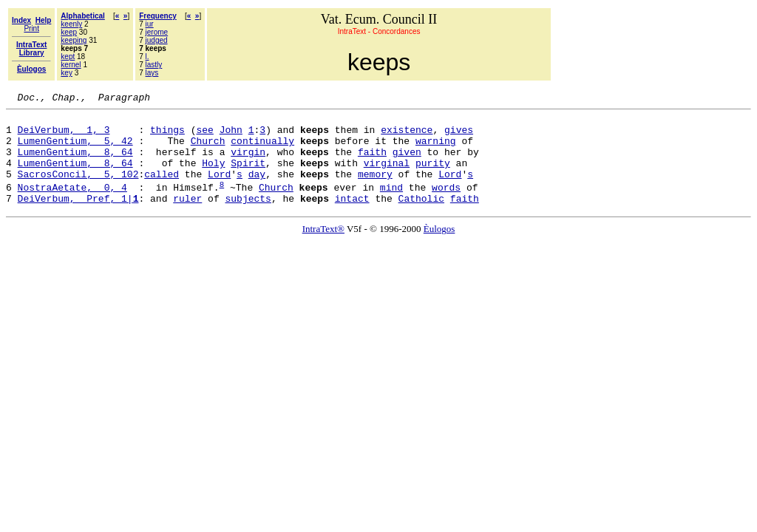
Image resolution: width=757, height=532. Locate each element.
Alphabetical (82, 16)
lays (152, 73)
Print (31, 28)
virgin (248, 163)
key (67, 73)
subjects (248, 218)
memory (375, 189)
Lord (219, 189)
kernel (71, 65)
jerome (157, 32)
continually (262, 149)
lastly (154, 65)
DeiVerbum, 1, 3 (64, 136)
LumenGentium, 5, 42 (75, 149)
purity (433, 176)
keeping (74, 40)
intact (352, 218)
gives (459, 136)
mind (391, 205)
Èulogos (439, 249)
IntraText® (323, 249)
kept (68, 57)
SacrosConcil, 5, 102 (78, 189)
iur (150, 24)
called (162, 189)
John (231, 136)
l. (147, 57)
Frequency (158, 16)
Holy (213, 176)
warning (436, 149)
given (407, 163)
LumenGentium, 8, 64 (75, 163)
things (167, 136)
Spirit (248, 176)
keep (69, 32)
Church (208, 149)
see (204, 136)
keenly (71, 24)
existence (407, 136)
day (257, 189)
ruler (187, 218)
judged (157, 40)
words (446, 205)
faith (372, 163)
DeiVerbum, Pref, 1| (78, 218)
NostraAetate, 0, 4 (72, 205)
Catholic (421, 218)
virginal (387, 176)
